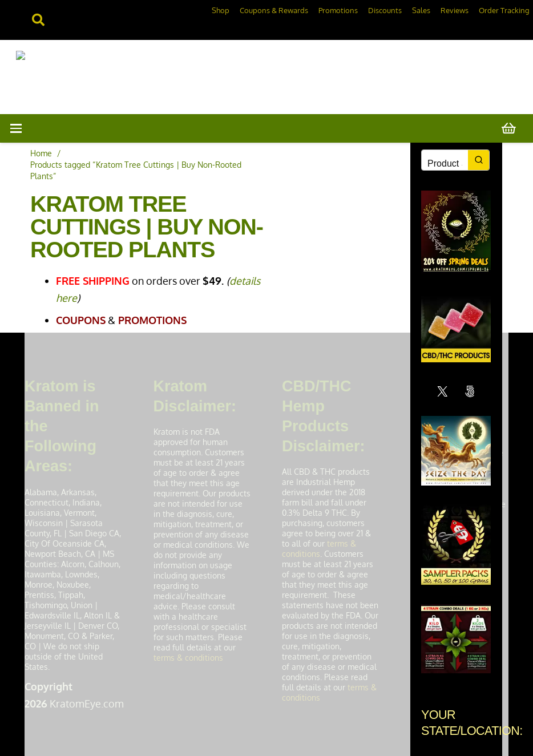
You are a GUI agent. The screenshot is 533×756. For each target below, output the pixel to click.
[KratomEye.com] (138, 76)
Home (41, 153)
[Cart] (509, 128)
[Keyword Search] (445, 164)
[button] (16, 128)
